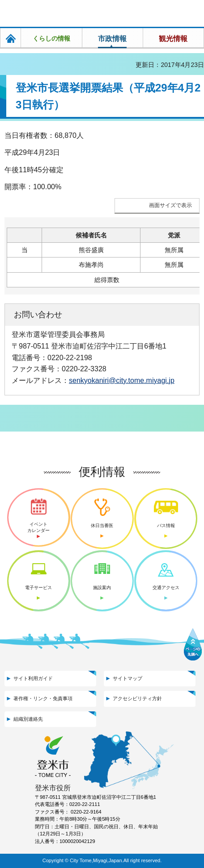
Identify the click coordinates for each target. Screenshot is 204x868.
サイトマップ (127, 678)
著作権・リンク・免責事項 (43, 698)
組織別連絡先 (28, 719)
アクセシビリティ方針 (137, 698)
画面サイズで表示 (170, 205)
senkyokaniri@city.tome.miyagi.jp (122, 380)
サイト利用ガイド (33, 678)
